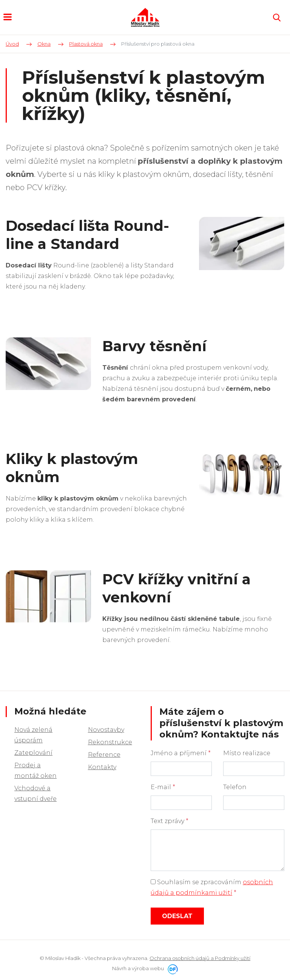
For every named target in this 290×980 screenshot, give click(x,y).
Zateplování (33, 753)
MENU (8, 17)
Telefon (235, 787)
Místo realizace (247, 753)
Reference (104, 755)
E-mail (163, 787)
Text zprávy (170, 821)
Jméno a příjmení (181, 753)
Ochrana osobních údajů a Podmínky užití (200, 958)
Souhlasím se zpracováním (212, 887)
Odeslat (177, 916)
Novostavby (106, 730)
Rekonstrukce (110, 742)
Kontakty (102, 767)
